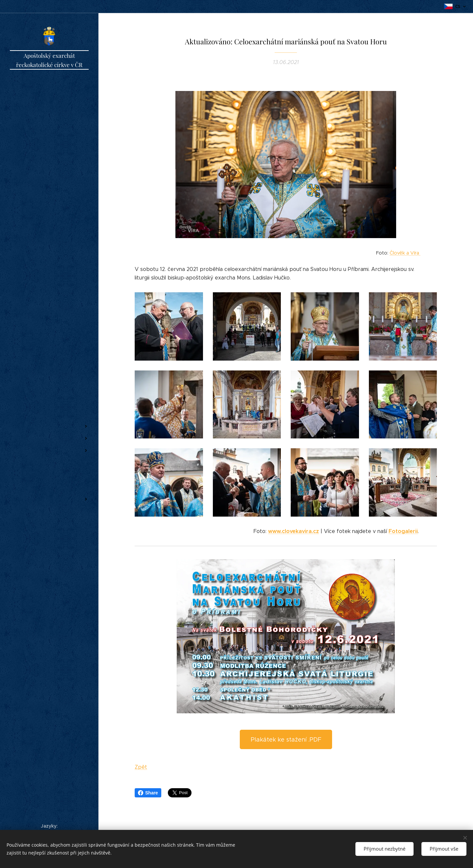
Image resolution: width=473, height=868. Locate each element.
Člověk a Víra (405, 253)
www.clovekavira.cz (293, 531)
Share (148, 793)
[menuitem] (49, 395)
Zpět (141, 767)
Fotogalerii (403, 531)
